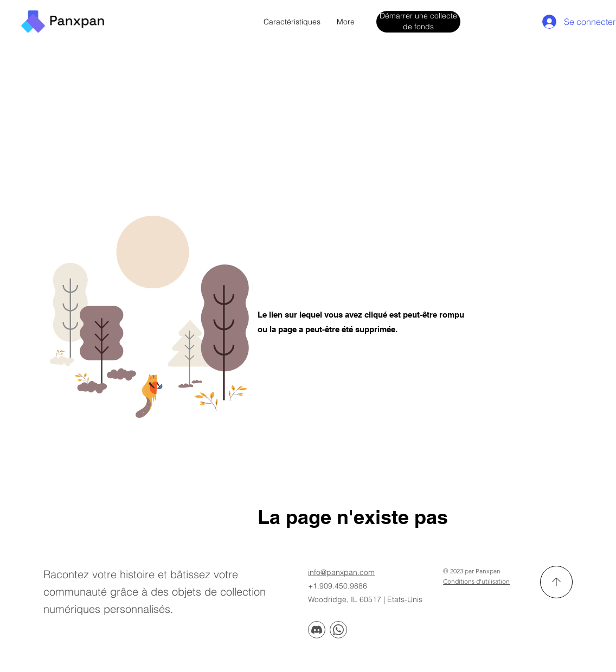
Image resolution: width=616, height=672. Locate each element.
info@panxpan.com (341, 572)
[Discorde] (317, 630)
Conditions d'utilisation (476, 581)
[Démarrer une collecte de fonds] (418, 21)
